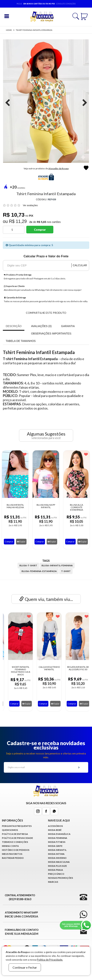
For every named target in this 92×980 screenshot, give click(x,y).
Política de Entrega (15, 834)
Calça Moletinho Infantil (75, 668)
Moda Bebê (55, 830)
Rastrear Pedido (13, 858)
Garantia (68, 326)
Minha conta (10, 846)
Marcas (53, 882)
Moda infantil (57, 850)
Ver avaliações (30, 205)
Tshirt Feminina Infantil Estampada (34, 30)
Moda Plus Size (57, 866)
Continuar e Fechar (25, 967)
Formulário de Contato (22, 932)
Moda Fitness (57, 842)
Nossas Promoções (60, 878)
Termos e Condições (15, 842)
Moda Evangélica (59, 834)
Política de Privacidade (17, 838)
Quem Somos (10, 830)
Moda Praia (56, 870)
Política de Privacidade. (50, 960)
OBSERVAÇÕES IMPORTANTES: (51, 334)
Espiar (13, 541)
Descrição (14, 326)
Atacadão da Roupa (58, 168)
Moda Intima (56, 854)
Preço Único (56, 874)
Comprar (40, 230)
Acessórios (55, 826)
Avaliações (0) (41, 326)
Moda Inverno (57, 858)
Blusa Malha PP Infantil (38, 506)
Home (9, 30)
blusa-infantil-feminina (57, 565)
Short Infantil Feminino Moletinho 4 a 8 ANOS (46, 671)
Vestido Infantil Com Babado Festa (17, 668)
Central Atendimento (20, 897)
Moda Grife (55, 846)
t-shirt (66, 571)
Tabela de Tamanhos (21, 341)
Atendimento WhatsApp (21, 915)
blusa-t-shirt (28, 565)
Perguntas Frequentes (17, 826)
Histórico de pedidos (16, 850)
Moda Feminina (58, 838)
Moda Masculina (59, 862)
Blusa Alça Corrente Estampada (68, 507)
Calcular (80, 265)
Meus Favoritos (12, 854)
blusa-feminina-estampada (39, 571)
